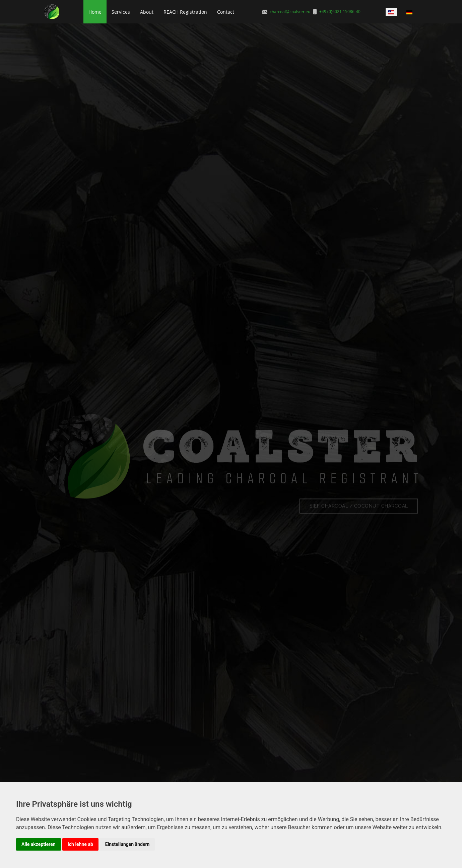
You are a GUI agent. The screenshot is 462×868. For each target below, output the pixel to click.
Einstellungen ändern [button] (127, 844)
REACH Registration (185, 12)
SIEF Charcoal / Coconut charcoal (359, 510)
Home (95, 12)
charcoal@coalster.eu (290, 12)
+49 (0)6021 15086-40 (340, 12)
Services (121, 12)
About (147, 12)
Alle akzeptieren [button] (39, 844)
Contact (226, 12)
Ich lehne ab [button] (80, 844)
